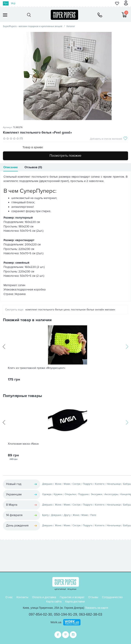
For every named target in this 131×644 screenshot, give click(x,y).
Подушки (83, 494)
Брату (45, 515)
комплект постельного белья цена (47, 310)
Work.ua (56, 622)
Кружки (58, 494)
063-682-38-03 (91, 614)
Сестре (76, 484)
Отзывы (93, 597)
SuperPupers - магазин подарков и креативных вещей (33, 26)
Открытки (70, 494)
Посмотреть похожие (65, 156)
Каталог (71, 26)
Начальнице (114, 484)
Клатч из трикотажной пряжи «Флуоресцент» (37, 368)
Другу (67, 515)
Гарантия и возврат (72, 597)
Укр (13, 3)
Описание (11, 167)
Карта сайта (54, 601)
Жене (58, 484)
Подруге (88, 484)
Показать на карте (97, 608)
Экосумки (96, 494)
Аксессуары (111, 494)
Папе (93, 515)
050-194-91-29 (65, 614)
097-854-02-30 (40, 614)
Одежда (47, 494)
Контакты (22, 597)
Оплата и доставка (44, 597)
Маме (67, 484)
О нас (9, 597)
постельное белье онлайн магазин (93, 310)
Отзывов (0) (33, 167)
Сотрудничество (112, 597)
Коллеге (100, 484)
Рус (6, 3)
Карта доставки (75, 601)
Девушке (47, 484)
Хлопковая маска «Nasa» (23, 444)
